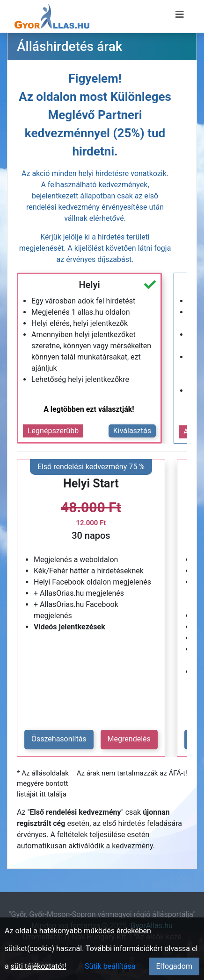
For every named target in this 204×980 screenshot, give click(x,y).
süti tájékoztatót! (39, 966)
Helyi (89, 285)
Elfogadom (174, 966)
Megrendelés (129, 739)
